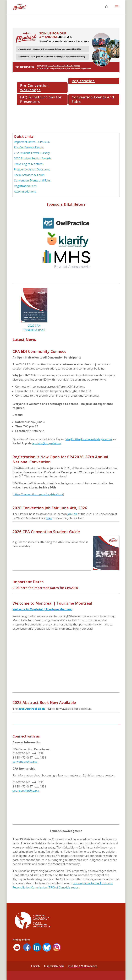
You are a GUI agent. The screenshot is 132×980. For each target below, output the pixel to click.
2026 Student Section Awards (33, 158)
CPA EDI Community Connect (39, 351)
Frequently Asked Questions (32, 169)
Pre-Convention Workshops (34, 88)
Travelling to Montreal (29, 164)
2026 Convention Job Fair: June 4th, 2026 (50, 508)
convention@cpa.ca (25, 762)
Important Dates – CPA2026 (32, 142)
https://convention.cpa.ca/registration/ (38, 494)
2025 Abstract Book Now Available (44, 702)
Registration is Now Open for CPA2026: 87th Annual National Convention (60, 459)
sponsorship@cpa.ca (26, 791)
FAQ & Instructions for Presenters (41, 99)
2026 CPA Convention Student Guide (46, 532)
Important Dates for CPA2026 (56, 588)
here (49, 518)
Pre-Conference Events (29, 147)
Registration (83, 81)
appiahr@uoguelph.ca (46, 443)
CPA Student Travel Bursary (32, 153)
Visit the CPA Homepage (83, 966)
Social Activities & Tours (29, 175)
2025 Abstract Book (32, 709)
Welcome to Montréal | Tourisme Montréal (52, 603)
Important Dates (28, 582)
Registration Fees (25, 186)
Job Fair (72, 514)
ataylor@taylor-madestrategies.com (89, 439)
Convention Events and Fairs (93, 99)
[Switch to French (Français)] (54, 966)
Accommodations (25, 191)
